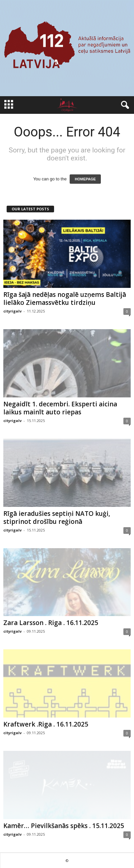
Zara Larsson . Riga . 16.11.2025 (51, 623)
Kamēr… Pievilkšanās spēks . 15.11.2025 (64, 826)
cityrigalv (12, 311)
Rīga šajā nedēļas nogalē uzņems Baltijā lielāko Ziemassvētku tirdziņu (65, 299)
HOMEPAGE (85, 179)
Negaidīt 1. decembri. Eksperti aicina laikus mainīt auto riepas (60, 408)
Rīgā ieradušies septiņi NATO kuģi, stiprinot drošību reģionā (57, 518)
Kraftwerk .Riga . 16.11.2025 (46, 724)
